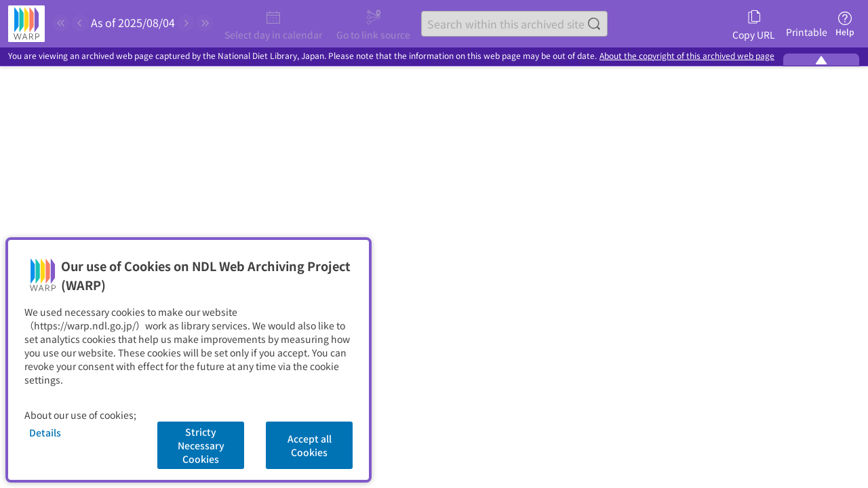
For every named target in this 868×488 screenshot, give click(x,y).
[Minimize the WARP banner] (821, 60)
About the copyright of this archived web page (687, 56)
